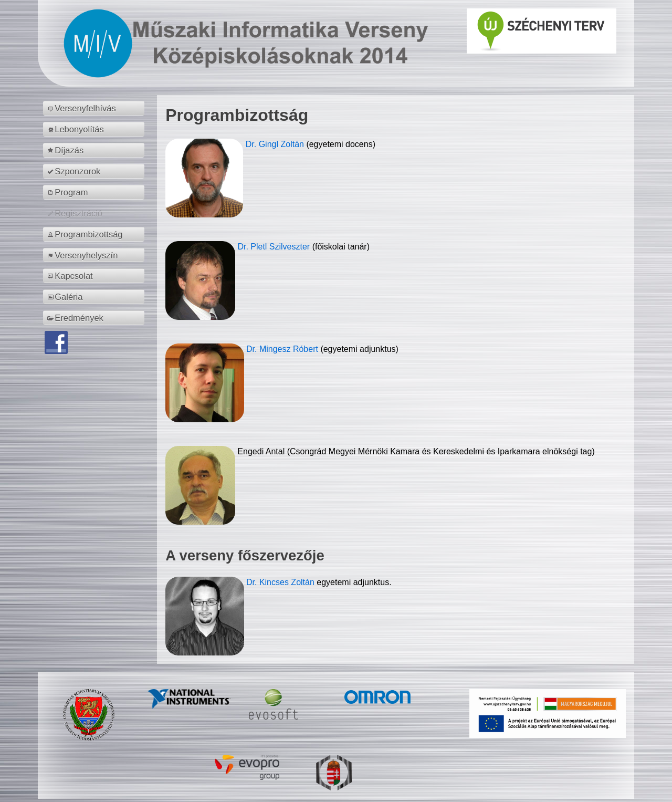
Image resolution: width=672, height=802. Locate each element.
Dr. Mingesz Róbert (283, 349)
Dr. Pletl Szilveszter (275, 247)
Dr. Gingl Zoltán (276, 144)
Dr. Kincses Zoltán (280, 582)
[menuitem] (95, 108)
